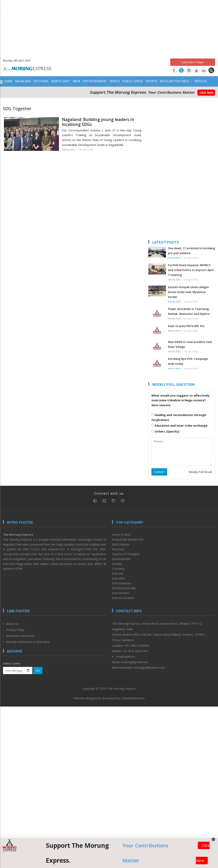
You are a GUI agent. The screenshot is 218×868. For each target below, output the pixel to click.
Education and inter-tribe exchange (179, 425)
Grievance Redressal (20, 636)
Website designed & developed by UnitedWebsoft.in (109, 698)
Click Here (206, 93)
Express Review (123, 598)
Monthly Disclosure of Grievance (28, 642)
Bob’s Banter (121, 544)
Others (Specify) (165, 431)
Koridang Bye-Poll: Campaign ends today (188, 361)
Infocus (201, 81)
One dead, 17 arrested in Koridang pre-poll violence (191, 251)
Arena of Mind (121, 534)
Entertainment (95, 81)
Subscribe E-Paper (193, 62)
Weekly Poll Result (200, 472)
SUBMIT (159, 472)
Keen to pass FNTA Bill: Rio (186, 326)
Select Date (12, 663)
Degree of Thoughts (126, 554)
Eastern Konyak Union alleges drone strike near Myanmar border (188, 292)
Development (121, 559)
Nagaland (23, 81)
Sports (152, 81)
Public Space (133, 81)
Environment (120, 593)
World (115, 81)
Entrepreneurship (124, 588)
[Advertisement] (109, 27)
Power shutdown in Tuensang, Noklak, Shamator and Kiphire (189, 311)
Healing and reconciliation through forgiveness (179, 417)
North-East (61, 81)
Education (119, 578)
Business (118, 549)
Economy (118, 568)
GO (38, 670)
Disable (117, 564)
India (77, 81)
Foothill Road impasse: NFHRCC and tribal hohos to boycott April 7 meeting (191, 270)
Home (9, 81)
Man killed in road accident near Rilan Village (190, 344)
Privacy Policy (15, 630)
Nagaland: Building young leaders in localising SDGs (98, 122)
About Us (12, 624)
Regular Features (176, 81)
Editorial (41, 81)
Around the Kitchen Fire (128, 539)
